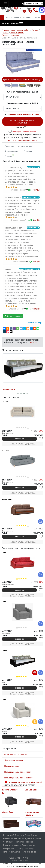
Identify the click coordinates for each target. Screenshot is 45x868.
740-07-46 (18, 858)
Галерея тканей (10, 849)
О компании (9, 842)
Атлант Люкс (7, 499)
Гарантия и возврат (12, 845)
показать (32, 342)
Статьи (34, 835)
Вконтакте (31, 852)
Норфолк (6, 450)
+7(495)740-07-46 (35, 10)
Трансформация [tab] (12, 151)
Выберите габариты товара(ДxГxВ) (22, 92)
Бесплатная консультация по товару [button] (22, 141)
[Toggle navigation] (5, 3)
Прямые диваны (12, 766)
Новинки (29, 842)
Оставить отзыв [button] (13, 316)
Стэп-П (5, 650)
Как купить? (9, 835)
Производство (28, 845)
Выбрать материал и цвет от (23, 121)
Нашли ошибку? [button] (35, 323)
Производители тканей (14, 839)
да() (29, 190)
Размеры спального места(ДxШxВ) (22, 103)
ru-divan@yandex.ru (17, 852)
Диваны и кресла (33, 839)
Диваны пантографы (14, 760)
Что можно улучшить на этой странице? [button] (25, 782)
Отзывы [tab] (9, 156)
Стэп (4, 553)
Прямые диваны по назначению (19, 778)
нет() (36, 190)
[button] (12, 23)
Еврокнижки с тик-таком (15, 754)
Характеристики (25, 146)
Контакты (19, 842)
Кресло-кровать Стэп (12, 389)
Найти (37, 18)
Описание (9, 146)
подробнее (19, 439)
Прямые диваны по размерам (18, 772)
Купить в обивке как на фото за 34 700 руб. (22, 80)
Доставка (28, 151)
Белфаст (5, 401)
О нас (27, 835)
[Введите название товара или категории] (19, 18)
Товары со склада (26, 849)
